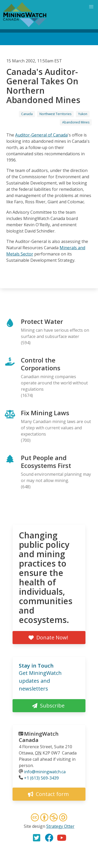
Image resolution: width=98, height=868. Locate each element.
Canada (27, 114)
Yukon (83, 114)
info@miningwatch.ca (45, 772)
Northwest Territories (55, 114)
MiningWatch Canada (39, 737)
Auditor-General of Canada (41, 135)
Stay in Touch (36, 666)
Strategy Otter (60, 826)
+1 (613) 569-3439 (41, 778)
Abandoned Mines (76, 122)
